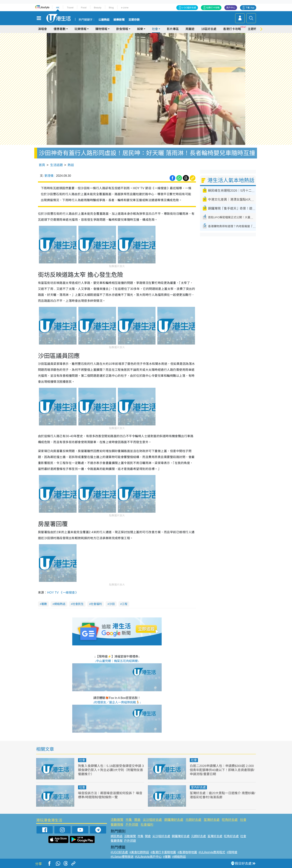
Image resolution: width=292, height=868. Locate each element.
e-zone (125, 8)
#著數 (167, 857)
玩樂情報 (80, 29)
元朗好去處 (193, 820)
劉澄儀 (49, 176)
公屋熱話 (104, 20)
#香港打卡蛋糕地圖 (163, 852)
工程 (125, 604)
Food (84, 8)
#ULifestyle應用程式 (212, 852)
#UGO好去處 (119, 852)
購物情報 (101, 29)
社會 (155, 29)
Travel (70, 8)
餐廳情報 (117, 825)
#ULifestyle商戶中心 (148, 857)
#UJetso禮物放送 (122, 857)
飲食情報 (122, 29)
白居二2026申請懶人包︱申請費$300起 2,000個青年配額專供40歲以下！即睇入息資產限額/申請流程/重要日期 (222, 770)
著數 (44, 604)
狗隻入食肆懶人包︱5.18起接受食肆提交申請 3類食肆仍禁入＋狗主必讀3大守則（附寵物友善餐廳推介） (111, 770)
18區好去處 (209, 29)
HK (58, 8)
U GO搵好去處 (189, 8)
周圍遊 (190, 29)
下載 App (250, 8)
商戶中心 (231, 8)
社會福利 (96, 604)
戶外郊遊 (132, 825)
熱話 (71, 165)
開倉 (137, 820)
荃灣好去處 (212, 820)
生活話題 (56, 165)
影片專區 (173, 29)
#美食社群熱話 (139, 852)
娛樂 (140, 29)
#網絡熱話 (179, 857)
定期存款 (134, 20)
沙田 (112, 604)
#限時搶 (232, 852)
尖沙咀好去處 (152, 820)
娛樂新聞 (119, 20)
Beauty (98, 8)
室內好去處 (198, 787)
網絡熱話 (60, 604)
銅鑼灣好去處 (174, 820)
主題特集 (254, 29)
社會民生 (78, 604)
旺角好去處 (230, 820)
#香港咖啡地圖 (187, 852)
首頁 (42, 165)
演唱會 (42, 29)
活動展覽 (117, 820)
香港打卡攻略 (232, 29)
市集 (129, 820)
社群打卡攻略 (213, 8)
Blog (111, 8)
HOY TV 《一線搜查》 (63, 593)
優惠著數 (60, 29)
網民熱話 (117, 836)
